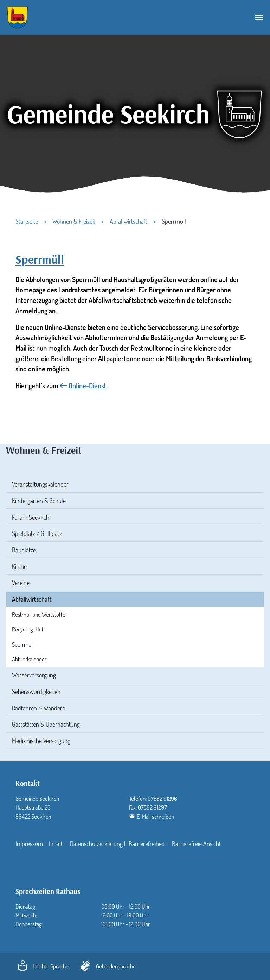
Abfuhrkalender (29, 659)
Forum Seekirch (31, 517)
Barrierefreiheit (147, 844)
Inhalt (56, 844)
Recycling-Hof (28, 629)
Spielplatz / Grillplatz (37, 533)
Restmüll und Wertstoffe (39, 614)
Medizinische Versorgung (41, 741)
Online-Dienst (88, 386)
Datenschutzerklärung (96, 844)
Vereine (21, 583)
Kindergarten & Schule (39, 501)
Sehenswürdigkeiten (36, 692)
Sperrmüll (23, 644)
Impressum (29, 844)
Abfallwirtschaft (32, 599)
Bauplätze (24, 550)
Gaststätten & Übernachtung (46, 724)
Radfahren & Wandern (39, 708)
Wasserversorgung (34, 675)
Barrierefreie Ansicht (196, 844)
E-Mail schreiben (155, 816)
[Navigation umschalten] (259, 18)
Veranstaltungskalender (40, 484)
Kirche (19, 566)
